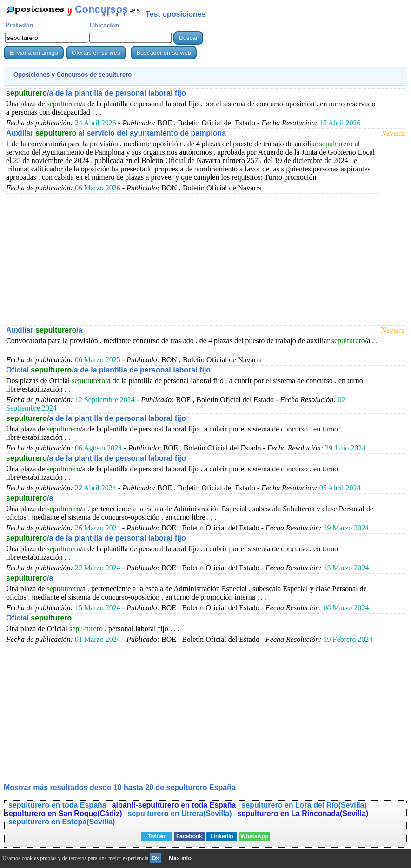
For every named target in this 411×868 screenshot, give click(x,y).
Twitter (157, 836)
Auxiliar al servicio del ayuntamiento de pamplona (116, 133)
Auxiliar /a (44, 330)
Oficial (39, 618)
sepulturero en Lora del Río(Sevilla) (304, 805)
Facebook (189, 836)
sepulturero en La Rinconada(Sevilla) (303, 813)
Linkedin (222, 836)
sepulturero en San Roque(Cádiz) (63, 813)
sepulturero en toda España (57, 805)
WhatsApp (254, 836)
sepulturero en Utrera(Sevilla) (179, 813)
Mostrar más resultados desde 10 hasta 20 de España (120, 787)
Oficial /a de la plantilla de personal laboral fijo (108, 370)
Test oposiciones (176, 14)
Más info (180, 858)
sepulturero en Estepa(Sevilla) (62, 822)
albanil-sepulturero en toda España (174, 805)
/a (30, 498)
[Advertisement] (193, 259)
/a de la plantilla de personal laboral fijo (96, 93)
